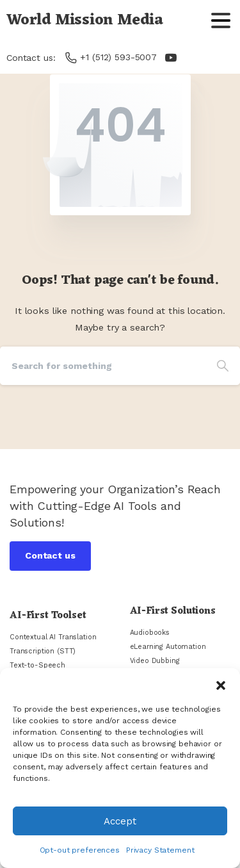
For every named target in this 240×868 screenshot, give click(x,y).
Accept (120, 821)
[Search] (103, 366)
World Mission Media (85, 20)
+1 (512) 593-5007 (111, 58)
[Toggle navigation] (221, 20)
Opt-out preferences (80, 850)
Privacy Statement (160, 850)
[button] (221, 684)
